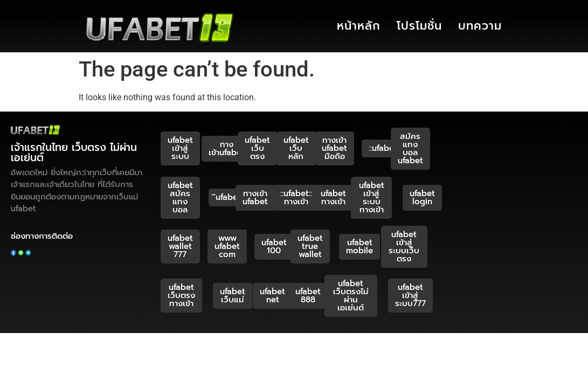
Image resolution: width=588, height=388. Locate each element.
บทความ (480, 26)
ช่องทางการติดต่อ (42, 236)
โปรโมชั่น (419, 26)
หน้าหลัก (359, 26)
